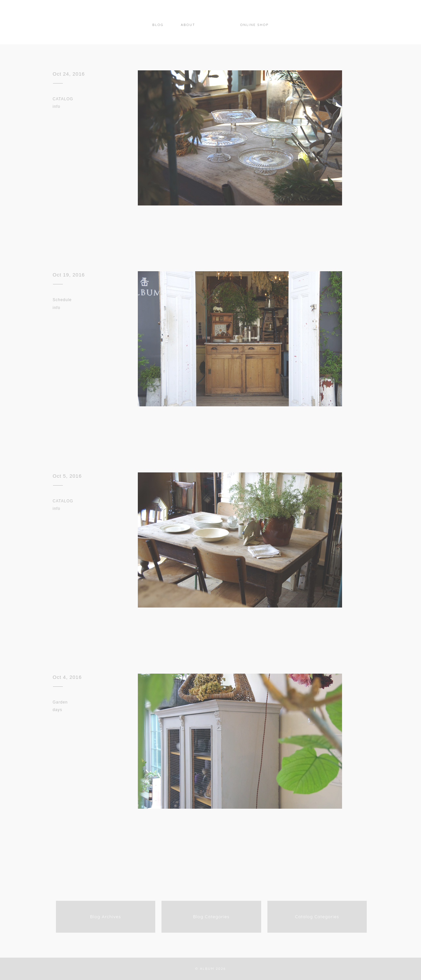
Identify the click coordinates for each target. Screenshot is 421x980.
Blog (158, 25)
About (188, 25)
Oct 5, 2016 (67, 476)
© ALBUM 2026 (210, 969)
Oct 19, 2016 (69, 275)
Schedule (62, 300)
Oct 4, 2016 (67, 677)
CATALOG (63, 99)
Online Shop (254, 25)
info (56, 107)
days (57, 710)
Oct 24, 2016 (69, 74)
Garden (60, 702)
